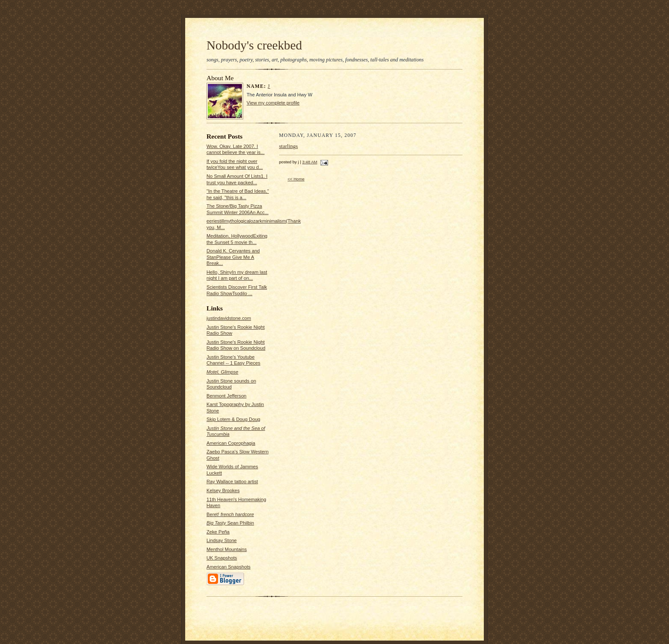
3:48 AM (310, 162)
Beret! (230, 514)
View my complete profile (273, 103)
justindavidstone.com (229, 318)
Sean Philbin (230, 523)
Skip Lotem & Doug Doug (233, 419)
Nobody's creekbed (254, 45)
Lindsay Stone (222, 540)
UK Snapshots (222, 558)
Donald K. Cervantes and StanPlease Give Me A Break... (233, 257)
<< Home (296, 179)
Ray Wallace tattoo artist (232, 482)
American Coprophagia (231, 443)
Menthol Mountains (227, 549)
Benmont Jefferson (227, 396)
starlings (288, 146)
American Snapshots (228, 567)
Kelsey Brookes (223, 490)
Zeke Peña (218, 532)
